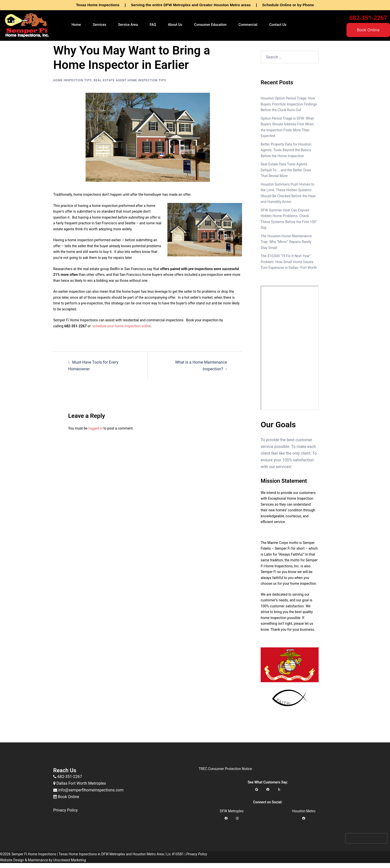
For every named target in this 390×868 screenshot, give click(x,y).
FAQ (153, 25)
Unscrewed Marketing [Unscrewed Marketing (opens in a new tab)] (70, 860)
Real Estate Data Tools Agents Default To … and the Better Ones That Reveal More (286, 170)
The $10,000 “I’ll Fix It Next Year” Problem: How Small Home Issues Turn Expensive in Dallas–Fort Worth (289, 262)
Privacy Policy (66, 810)
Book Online (368, 30)
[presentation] (366, 838)
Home (76, 25)
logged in (95, 428)
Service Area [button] (128, 25)
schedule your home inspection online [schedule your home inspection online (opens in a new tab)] (122, 326)
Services (99, 25)
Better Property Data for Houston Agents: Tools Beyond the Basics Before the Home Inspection (286, 150)
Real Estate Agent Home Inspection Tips (130, 80)
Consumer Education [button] (210, 25)
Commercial (248, 25)
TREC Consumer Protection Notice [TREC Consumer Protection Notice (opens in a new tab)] (225, 769)
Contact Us (278, 25)
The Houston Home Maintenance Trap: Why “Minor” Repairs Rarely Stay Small (286, 242)
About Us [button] (175, 25)
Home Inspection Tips (73, 80)
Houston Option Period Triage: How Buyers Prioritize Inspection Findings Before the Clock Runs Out (289, 104)
